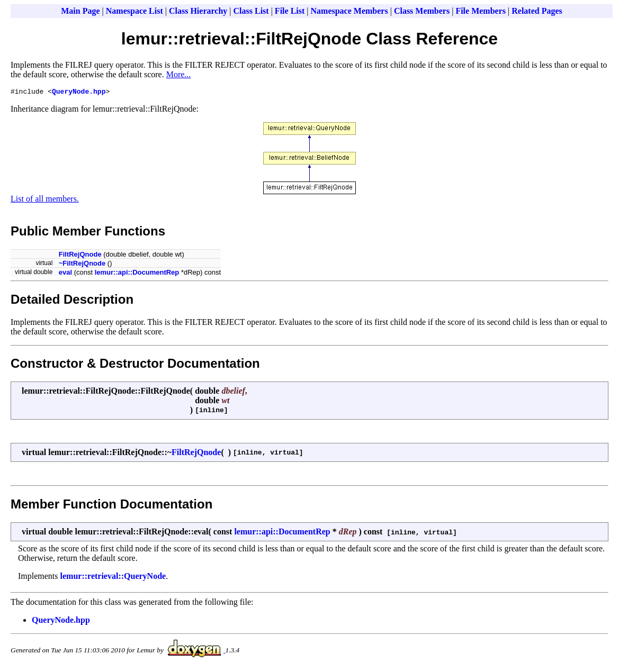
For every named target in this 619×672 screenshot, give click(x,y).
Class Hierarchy (198, 11)
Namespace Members (349, 11)
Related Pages (537, 11)
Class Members (422, 11)
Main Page (80, 11)
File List (290, 11)
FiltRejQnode (80, 256)
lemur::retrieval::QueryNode (113, 578)
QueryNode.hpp (79, 93)
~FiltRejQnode (82, 265)
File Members (481, 11)
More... (179, 74)
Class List (251, 11)
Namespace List (134, 11)
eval (65, 274)
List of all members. (45, 200)
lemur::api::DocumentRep (137, 274)
